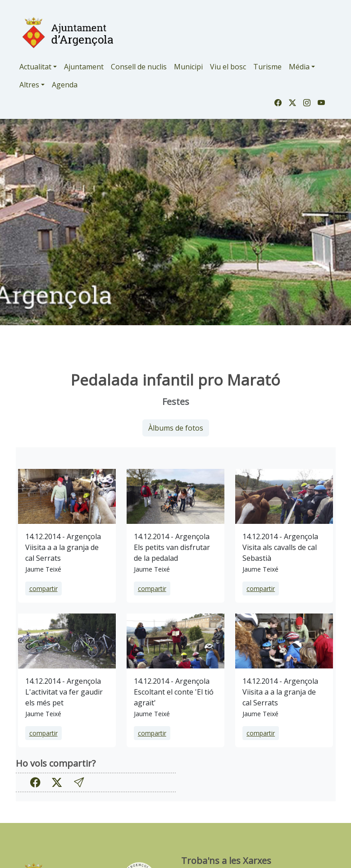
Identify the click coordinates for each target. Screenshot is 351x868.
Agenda (65, 85)
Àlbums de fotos (176, 428)
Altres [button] (29, 85)
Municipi (188, 67)
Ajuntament (84, 67)
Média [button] (299, 67)
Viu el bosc (228, 67)
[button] (79, 782)
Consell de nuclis (139, 67)
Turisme (267, 67)
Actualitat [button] (35, 67)
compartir (43, 589)
